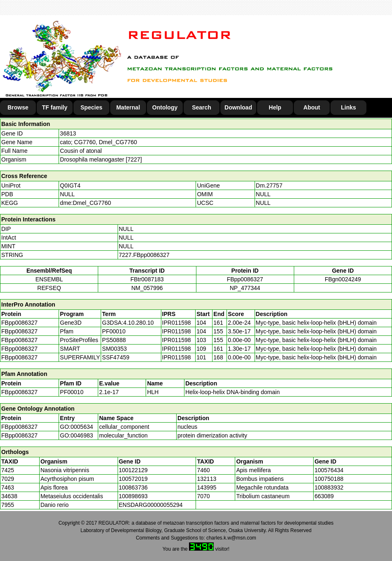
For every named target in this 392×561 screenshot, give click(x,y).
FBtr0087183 (147, 279)
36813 (68, 133)
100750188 (329, 479)
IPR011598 (177, 323)
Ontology (165, 107)
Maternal (128, 107)
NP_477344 (245, 288)
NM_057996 (147, 288)
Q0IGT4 (70, 185)
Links (348, 107)
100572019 (133, 479)
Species (91, 107)
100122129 (133, 470)
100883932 (329, 487)
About (312, 107)
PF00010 (72, 392)
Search (202, 107)
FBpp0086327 (245, 279)
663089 (324, 496)
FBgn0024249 (343, 279)
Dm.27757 (269, 185)
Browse (18, 107)
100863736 (133, 487)
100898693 (133, 496)
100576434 (329, 470)
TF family (55, 107)
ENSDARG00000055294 (151, 505)
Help (275, 107)
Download (238, 107)
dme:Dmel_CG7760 (85, 203)
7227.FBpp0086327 (144, 255)
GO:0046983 (76, 435)
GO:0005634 (76, 427)
